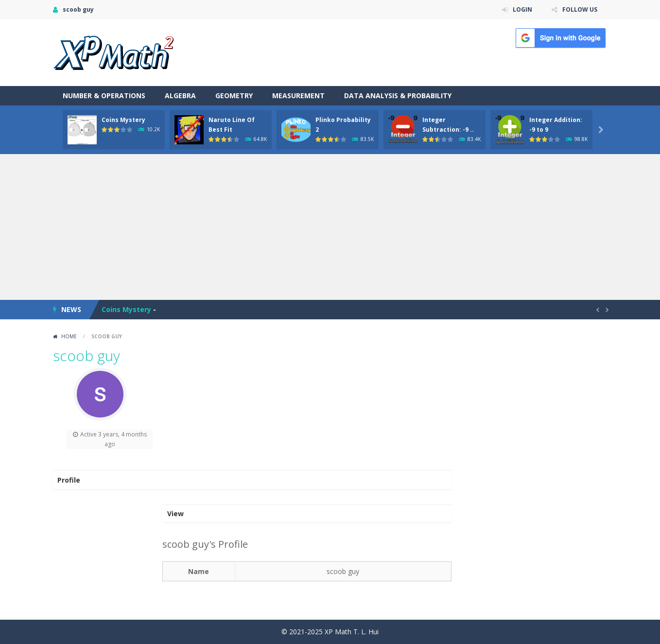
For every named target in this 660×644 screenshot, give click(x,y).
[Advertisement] (330, 227)
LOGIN (522, 9)
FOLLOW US (580, 9)
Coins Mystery (123, 120)
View (175, 513)
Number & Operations (104, 96)
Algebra (180, 96)
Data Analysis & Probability (398, 96)
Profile (69, 480)
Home (69, 336)
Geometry (234, 96)
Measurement (298, 96)
